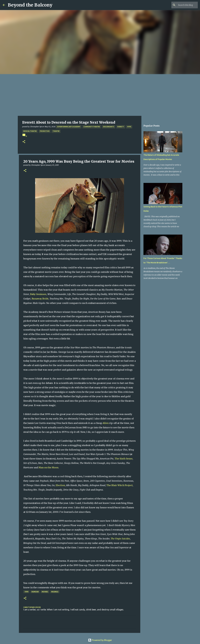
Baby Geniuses (38, 294)
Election (60, 485)
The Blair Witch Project (120, 485)
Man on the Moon (48, 467)
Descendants (109, 127)
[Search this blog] (183, 5)
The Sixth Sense (124, 459)
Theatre (56, 131)
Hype (129, 127)
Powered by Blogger (100, 640)
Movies (45, 592)
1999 (26, 592)
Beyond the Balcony (30, 5)
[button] (24, 142)
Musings (55, 592)
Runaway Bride (40, 299)
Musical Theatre (30, 131)
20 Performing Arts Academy (69, 127)
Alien (106, 423)
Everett (121, 127)
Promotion (45, 131)
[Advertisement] (100, 95)
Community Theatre (92, 127)
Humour (35, 592)
